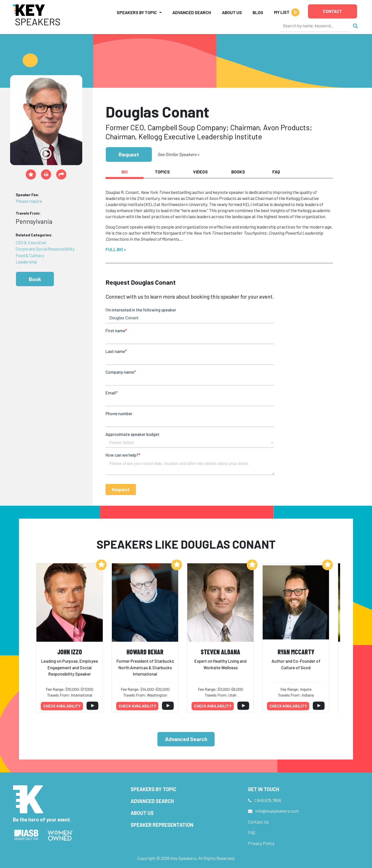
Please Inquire (29, 201)
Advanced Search (192, 12)
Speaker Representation (162, 825)
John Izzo (70, 652)
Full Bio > (116, 249)
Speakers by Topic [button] (137, 12)
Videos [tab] (200, 172)
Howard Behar (145, 652)
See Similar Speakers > (178, 154)
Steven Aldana (220, 652)
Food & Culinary (30, 255)
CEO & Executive (31, 242)
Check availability (62, 706)
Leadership (26, 262)
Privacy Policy (261, 843)
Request (129, 154)
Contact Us (258, 822)
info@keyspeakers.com (277, 811)
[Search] (315, 26)
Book (35, 279)
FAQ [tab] (276, 172)
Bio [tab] (125, 172)
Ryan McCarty (296, 652)
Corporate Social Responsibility (45, 249)
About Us (232, 12)
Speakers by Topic (153, 789)
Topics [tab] (162, 172)
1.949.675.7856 (268, 800)
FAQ (252, 832)
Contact (333, 11)
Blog (258, 12)
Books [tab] (238, 172)
